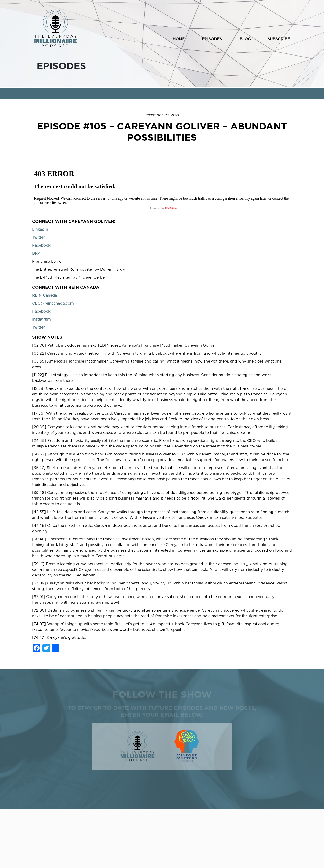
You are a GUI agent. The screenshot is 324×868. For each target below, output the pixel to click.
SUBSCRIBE (279, 39)
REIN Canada (44, 296)
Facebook (41, 246)
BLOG (245, 39)
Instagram (41, 319)
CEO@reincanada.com (53, 303)
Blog (36, 254)
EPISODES (212, 39)
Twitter (38, 238)
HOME (179, 39)
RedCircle (171, 208)
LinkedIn (40, 230)
